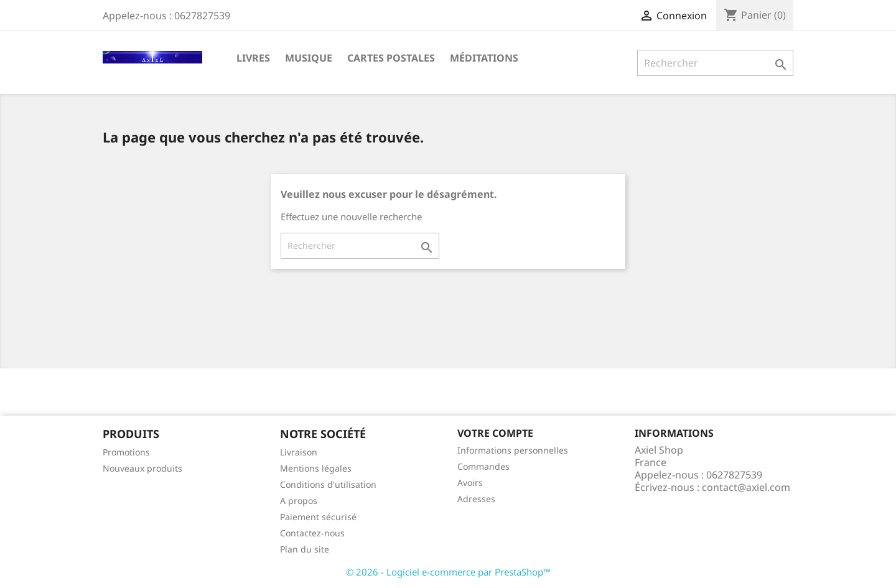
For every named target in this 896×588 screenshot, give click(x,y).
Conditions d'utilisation (328, 484)
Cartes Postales (391, 58)
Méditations (484, 58)
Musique (309, 58)
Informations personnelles (513, 450)
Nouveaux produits (142, 468)
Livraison (299, 452)
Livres (253, 58)
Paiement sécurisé (318, 517)
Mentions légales (316, 468)
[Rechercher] (715, 63)
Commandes (483, 466)
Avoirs (470, 483)
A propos (299, 501)
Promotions (126, 452)
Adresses (476, 499)
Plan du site (305, 549)
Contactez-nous (312, 533)
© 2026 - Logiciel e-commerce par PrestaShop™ (448, 572)
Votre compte (495, 433)
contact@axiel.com (746, 487)
